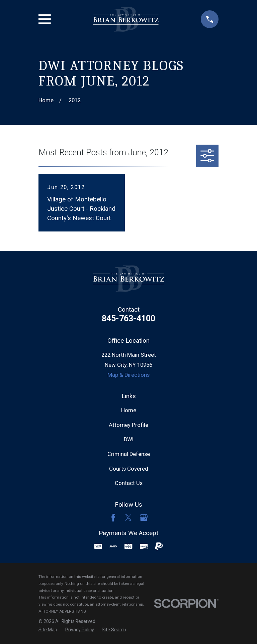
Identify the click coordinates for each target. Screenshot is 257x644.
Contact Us (129, 483)
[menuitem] (48, 630)
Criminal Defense (129, 454)
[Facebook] (113, 518)
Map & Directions (128, 375)
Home (129, 410)
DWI (129, 439)
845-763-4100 (128, 318)
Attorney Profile (128, 425)
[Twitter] (128, 518)
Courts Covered (129, 469)
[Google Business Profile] (144, 518)
